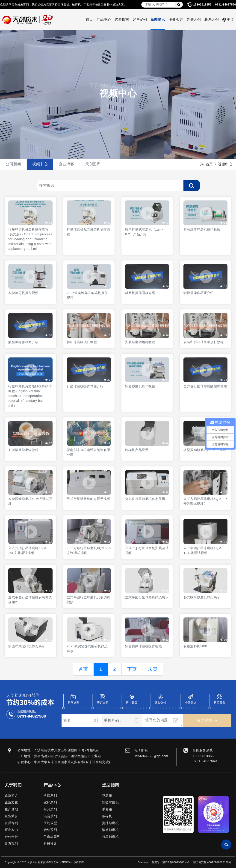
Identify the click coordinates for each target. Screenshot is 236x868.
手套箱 (107, 809)
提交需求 (207, 720)
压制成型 (50, 823)
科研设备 (50, 844)
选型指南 (122, 19)
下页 (132, 669)
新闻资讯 (158, 19)
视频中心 (40, 164)
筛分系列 (50, 809)
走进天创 (194, 19)
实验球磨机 (111, 802)
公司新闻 (13, 164)
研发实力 (11, 830)
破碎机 (107, 816)
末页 (153, 669)
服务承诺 (176, 19)
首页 (89, 19)
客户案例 (140, 19)
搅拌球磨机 (111, 823)
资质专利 (11, 823)
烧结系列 (50, 830)
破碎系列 (50, 802)
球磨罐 (107, 795)
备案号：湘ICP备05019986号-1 (171, 862)
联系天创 (212, 19)
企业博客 (66, 164)
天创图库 (93, 164)
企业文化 (11, 802)
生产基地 (11, 809)
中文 (228, 20)
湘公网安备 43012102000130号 (212, 862)
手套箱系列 (52, 837)
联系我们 (11, 844)
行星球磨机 (111, 837)
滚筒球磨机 (111, 830)
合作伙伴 (11, 837)
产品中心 (104, 19)
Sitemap (143, 862)
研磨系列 (50, 795)
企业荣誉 (11, 816)
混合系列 (50, 816)
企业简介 (11, 795)
